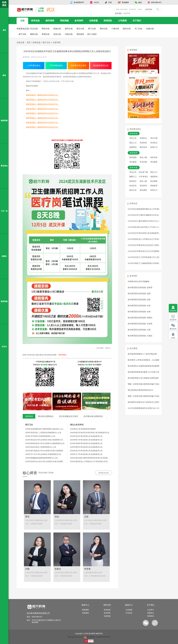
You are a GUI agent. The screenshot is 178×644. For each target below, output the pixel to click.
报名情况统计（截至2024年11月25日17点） (43, 100)
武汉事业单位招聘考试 (93, 416)
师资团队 (108, 21)
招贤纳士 (151, 613)
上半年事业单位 (34, 66)
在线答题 (93, 21)
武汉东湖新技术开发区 (69, 416)
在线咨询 (173, 311)
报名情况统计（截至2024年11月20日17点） (43, 122)
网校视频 (64, 21)
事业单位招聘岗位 (46, 416)
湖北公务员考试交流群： (53, 355)
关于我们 (137, 21)
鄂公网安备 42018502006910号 (97, 637)
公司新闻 (122, 21)
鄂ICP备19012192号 (75, 637)
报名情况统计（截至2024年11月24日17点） (43, 104)
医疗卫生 (47, 42)
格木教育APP (79, 2)
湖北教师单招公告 (101, 66)
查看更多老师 (104, 473)
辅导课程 (50, 21)
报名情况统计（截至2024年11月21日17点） (43, 118)
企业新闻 (129, 610)
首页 (29, 42)
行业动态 (129, 613)
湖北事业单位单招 (78, 66)
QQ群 (173, 338)
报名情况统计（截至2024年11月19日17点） (43, 127)
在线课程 (85, 613)
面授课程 (127, 13)
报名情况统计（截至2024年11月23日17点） (43, 109)
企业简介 (151, 610)
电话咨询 (173, 320)
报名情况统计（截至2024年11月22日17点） (43, 113)
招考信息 (35, 21)
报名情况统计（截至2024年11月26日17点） (43, 95)
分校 (22, 21)
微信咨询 (173, 329)
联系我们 (151, 616)
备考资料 (79, 21)
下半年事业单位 (56, 66)
